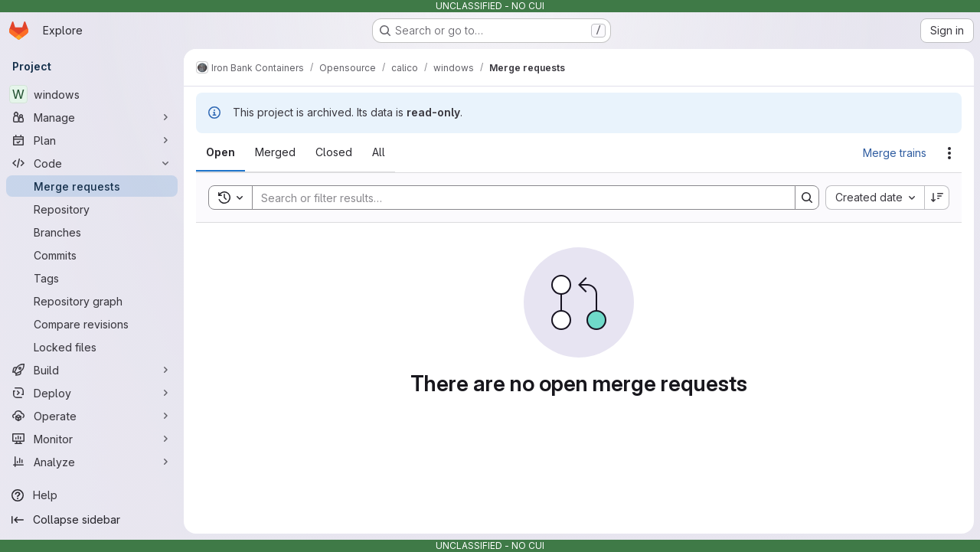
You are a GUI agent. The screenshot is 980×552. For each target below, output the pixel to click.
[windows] (92, 94)
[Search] (516, 198)
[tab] (220, 152)
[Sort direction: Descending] (937, 198)
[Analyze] (92, 462)
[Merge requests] (92, 186)
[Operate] (92, 416)
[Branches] (92, 232)
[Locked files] (92, 347)
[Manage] (92, 117)
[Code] (92, 163)
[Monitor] (92, 439)
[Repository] (92, 209)
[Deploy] (92, 393)
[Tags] (92, 278)
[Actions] (949, 153)
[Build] (92, 370)
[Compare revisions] (92, 324)
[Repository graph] (92, 301)
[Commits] (92, 255)
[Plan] (92, 140)
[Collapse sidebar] (92, 520)
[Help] (92, 495)
